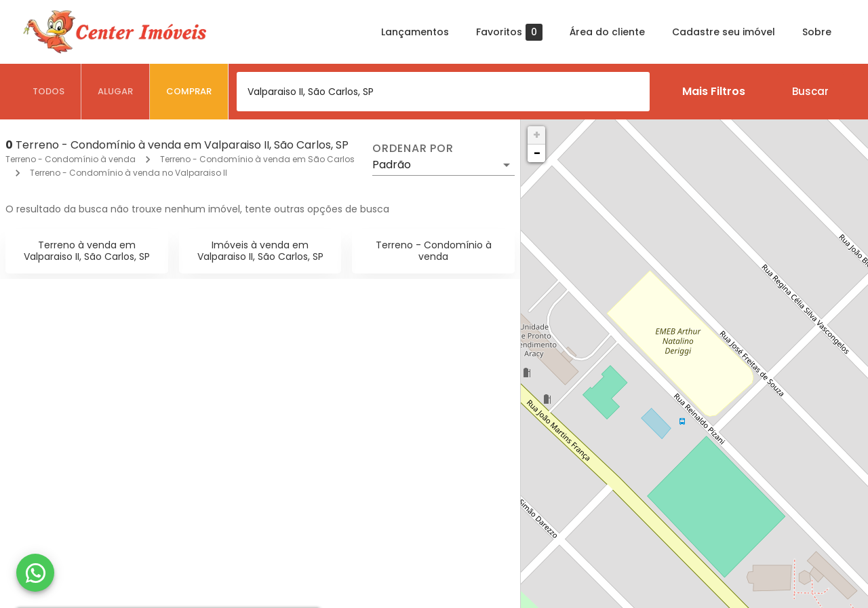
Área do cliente (607, 32)
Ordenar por (413, 149)
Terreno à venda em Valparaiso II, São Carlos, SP (87, 251)
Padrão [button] (392, 165)
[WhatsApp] (35, 573)
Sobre (817, 32)
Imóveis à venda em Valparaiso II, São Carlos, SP (260, 251)
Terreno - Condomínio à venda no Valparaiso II (129, 173)
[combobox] (443, 92)
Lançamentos (415, 32)
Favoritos (509, 32)
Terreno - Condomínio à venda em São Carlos (257, 159)
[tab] (49, 92)
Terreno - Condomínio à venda (71, 159)
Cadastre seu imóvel (724, 32)
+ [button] (537, 135)
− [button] (537, 153)
